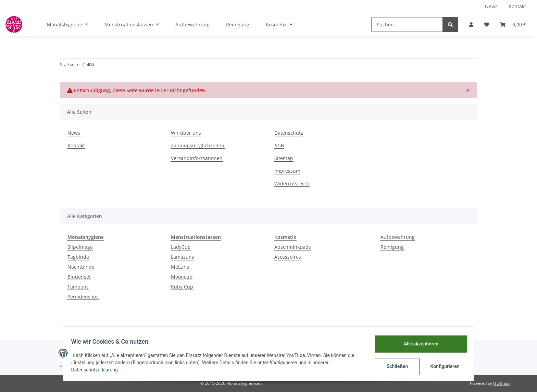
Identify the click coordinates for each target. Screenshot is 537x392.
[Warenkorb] (513, 24)
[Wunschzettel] (487, 24)
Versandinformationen (197, 158)
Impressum (287, 171)
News (491, 6)
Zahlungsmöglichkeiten (198, 145)
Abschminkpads (293, 247)
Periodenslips (83, 297)
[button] (471, 24)
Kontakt (517, 6)
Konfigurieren (442, 366)
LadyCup (181, 247)
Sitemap (284, 158)
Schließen (394, 366)
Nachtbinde (81, 267)
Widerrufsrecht (292, 183)
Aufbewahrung (398, 237)
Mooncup (182, 277)
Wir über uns (186, 133)
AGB (279, 145)
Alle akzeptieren (418, 344)
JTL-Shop (501, 383)
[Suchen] (407, 24)
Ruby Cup (182, 287)
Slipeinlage (80, 247)
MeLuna (180, 267)
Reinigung (392, 247)
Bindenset (79, 277)
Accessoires (288, 257)
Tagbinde (78, 257)
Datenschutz (289, 133)
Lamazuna (183, 257)
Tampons (78, 287)
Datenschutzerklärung (98, 370)
